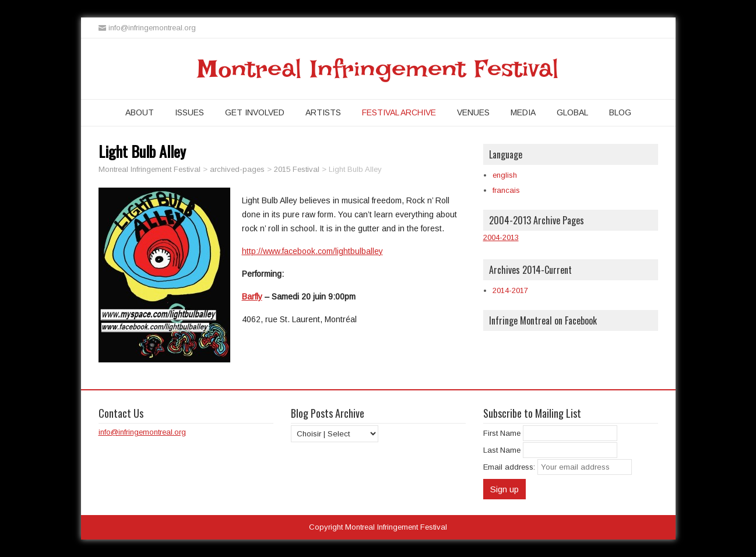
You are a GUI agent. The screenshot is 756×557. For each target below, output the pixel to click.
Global (572, 112)
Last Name (502, 450)
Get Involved (255, 112)
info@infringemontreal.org (142, 432)
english (505, 175)
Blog (620, 112)
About (140, 112)
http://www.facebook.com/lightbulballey (312, 251)
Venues (473, 112)
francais (506, 190)
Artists (323, 112)
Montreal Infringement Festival (378, 69)
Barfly (252, 297)
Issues (189, 112)
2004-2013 (501, 237)
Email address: (510, 467)
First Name (502, 433)
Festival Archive (399, 112)
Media (523, 112)
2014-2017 (510, 290)
